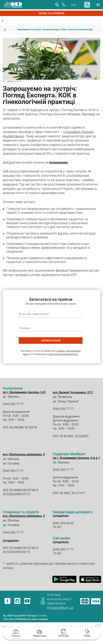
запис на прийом (52, 13)
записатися (50, 341)
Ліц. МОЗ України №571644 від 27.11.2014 (25, 616)
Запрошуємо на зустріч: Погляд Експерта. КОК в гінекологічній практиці (55, 30)
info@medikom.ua (60, 608)
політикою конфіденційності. (64, 354)
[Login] (87, 7)
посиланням (58, 162)
